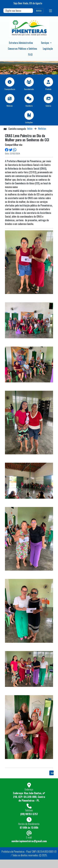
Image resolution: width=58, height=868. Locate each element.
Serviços (45, 43)
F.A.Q (30, 54)
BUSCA (39, 11)
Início (30, 129)
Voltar (52, 773)
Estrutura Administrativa (21, 43)
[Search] (18, 11)
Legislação (48, 49)
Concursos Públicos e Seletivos (23, 49)
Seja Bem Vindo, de (28, 3)
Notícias (42, 129)
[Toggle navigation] (51, 11)
